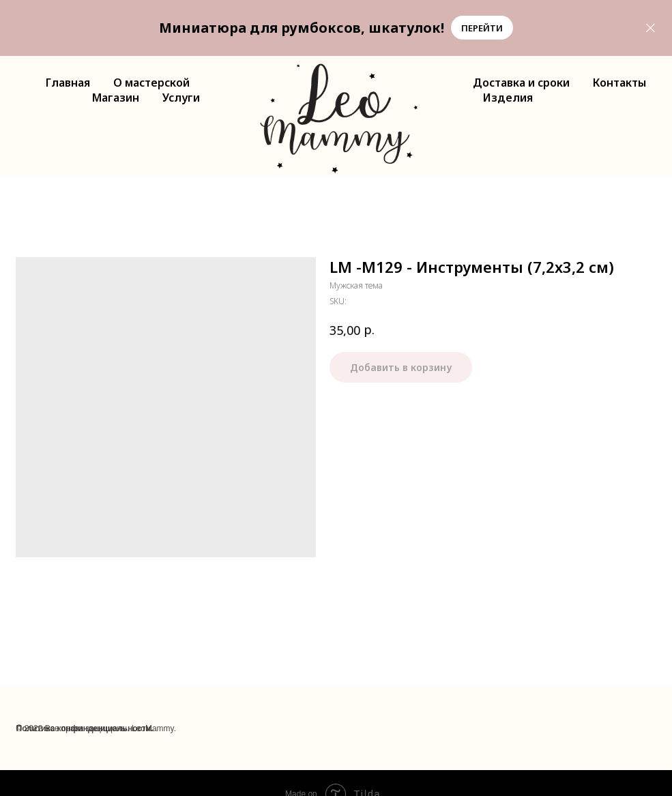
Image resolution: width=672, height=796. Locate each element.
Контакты (619, 83)
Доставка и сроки (521, 83)
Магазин (116, 98)
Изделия (508, 98)
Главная (68, 83)
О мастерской (151, 83)
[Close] (651, 28)
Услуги (181, 98)
